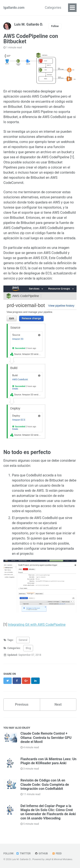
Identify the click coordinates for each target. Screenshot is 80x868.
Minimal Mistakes (63, 859)
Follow (55, 26)
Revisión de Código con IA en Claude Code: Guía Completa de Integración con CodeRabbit (45, 784)
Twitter (23, 854)
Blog (28, 648)
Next (58, 704)
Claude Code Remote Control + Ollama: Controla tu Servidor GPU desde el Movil (46, 738)
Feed (57, 854)
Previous (22, 704)
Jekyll (48, 859)
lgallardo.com (14, 8)
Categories (53, 8)
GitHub (41, 854)
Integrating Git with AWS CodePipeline (37, 625)
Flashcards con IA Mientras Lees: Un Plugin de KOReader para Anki (48, 761)
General (23, 640)
